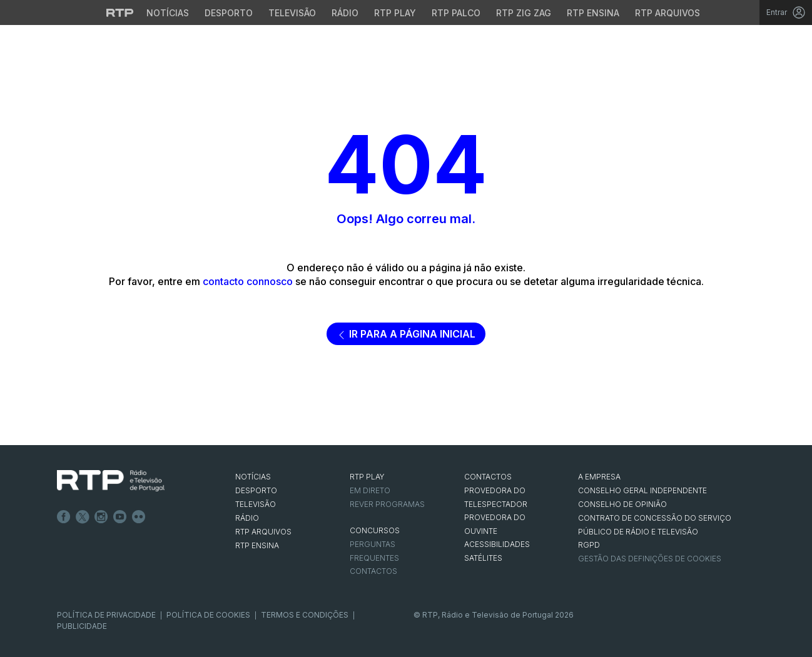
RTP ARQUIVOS (263, 532)
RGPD (589, 545)
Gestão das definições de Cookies (650, 559)
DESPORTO (256, 490)
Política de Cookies (208, 615)
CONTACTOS (488, 477)
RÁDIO (247, 518)
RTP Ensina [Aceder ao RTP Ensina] (593, 13)
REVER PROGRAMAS (387, 504)
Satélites (483, 558)
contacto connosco (248, 281)
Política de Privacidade (106, 615)
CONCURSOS (375, 530)
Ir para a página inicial (406, 334)
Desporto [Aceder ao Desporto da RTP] (229, 13)
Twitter (83, 517)
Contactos (373, 571)
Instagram (101, 517)
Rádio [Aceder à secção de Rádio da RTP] (345, 13)
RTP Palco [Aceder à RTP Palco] (456, 13)
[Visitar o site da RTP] (120, 13)
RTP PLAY (367, 477)
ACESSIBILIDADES (497, 544)
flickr (139, 517)
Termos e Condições (305, 615)
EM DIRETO (370, 490)
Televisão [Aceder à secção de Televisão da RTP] (292, 13)
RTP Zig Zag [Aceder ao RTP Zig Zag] (524, 13)
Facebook (64, 517)
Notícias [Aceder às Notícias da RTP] (168, 13)
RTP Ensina (257, 545)
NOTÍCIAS (253, 477)
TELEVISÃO (256, 504)
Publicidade (82, 626)
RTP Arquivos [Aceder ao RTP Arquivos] (667, 13)
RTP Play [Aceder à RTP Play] (395, 13)
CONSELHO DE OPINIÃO (622, 504)
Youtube (120, 517)
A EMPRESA (599, 477)
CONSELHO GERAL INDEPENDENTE (642, 490)
